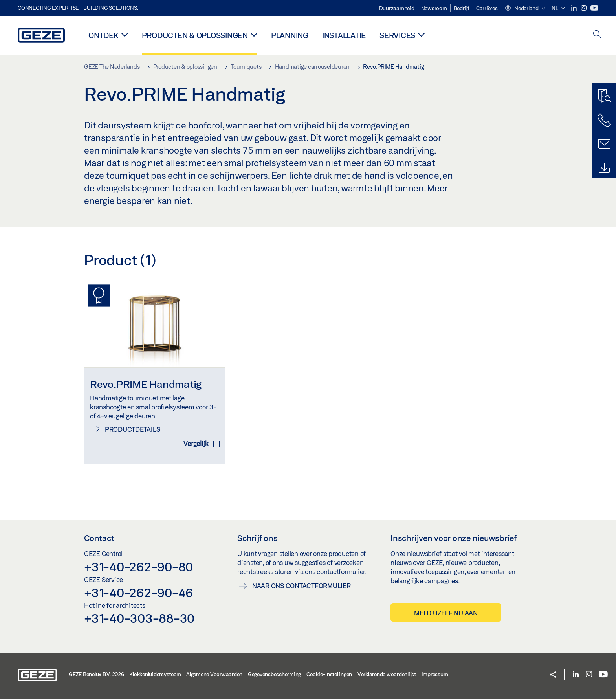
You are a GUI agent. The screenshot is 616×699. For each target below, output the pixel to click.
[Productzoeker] (604, 96)
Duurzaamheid (397, 8)
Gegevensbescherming (274, 674)
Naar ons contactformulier (302, 586)
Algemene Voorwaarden (214, 674)
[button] (525, 9)
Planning (290, 35)
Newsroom (434, 8)
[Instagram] (584, 8)
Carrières (487, 8)
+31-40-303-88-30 (139, 618)
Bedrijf (462, 8)
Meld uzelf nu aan (446, 613)
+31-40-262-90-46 (138, 593)
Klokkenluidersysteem (155, 674)
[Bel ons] (604, 120)
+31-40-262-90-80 (138, 567)
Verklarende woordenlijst (387, 674)
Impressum (435, 674)
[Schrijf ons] (604, 144)
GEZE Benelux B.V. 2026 (96, 674)
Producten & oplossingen (195, 35)
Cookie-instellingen (329, 674)
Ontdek (104, 35)
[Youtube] (594, 8)
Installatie (344, 35)
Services (397, 35)
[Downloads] (604, 168)
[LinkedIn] (575, 8)
